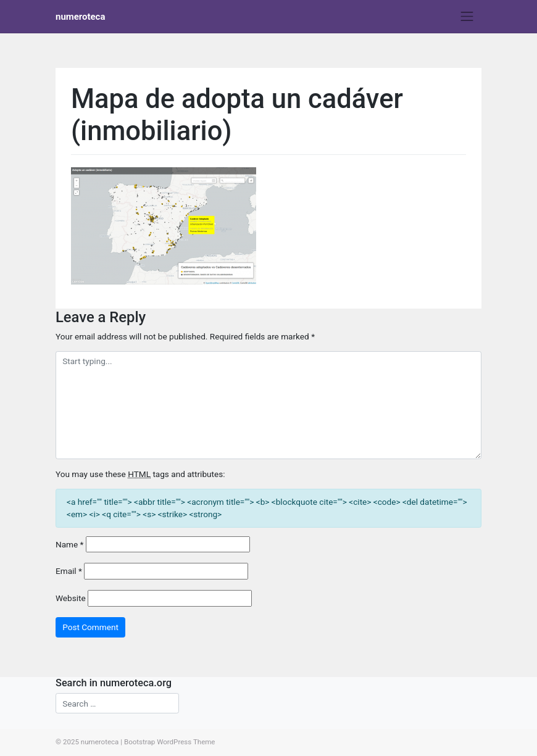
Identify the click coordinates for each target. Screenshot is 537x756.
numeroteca (80, 17)
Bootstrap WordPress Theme (170, 742)
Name (69, 544)
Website (71, 598)
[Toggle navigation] (467, 17)
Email (69, 571)
